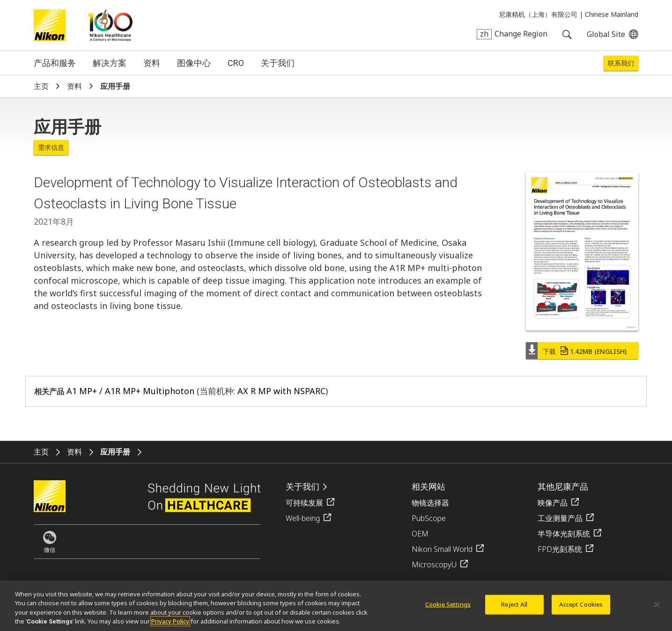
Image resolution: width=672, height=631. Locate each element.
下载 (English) (585, 351)
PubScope (429, 518)
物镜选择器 (430, 503)
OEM (420, 534)
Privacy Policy (170, 626)
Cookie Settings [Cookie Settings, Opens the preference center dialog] (448, 609)
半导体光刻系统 (564, 534)
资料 (152, 63)
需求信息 (51, 147)
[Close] (657, 609)
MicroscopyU (434, 565)
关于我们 (278, 63)
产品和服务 (55, 63)
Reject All (514, 609)
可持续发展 (304, 503)
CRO (236, 63)
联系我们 (621, 63)
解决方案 (110, 63)
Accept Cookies (581, 609)
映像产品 (553, 503)
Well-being (303, 518)
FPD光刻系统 (560, 549)
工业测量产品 (560, 518)
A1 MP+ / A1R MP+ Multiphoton (130, 391)
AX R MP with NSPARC (281, 391)
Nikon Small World (442, 549)
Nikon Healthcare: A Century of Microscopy (110, 25)
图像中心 (194, 63)
